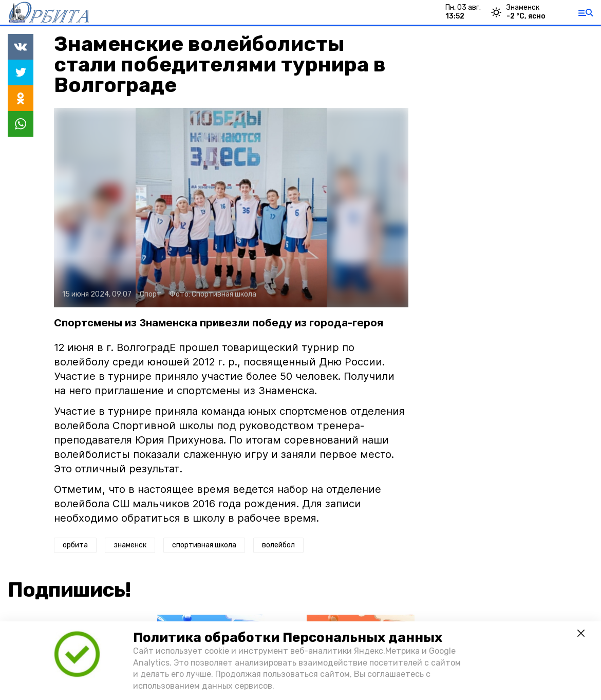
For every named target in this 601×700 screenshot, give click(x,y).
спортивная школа (204, 545)
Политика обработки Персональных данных (288, 638)
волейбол (278, 545)
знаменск (130, 545)
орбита (75, 545)
